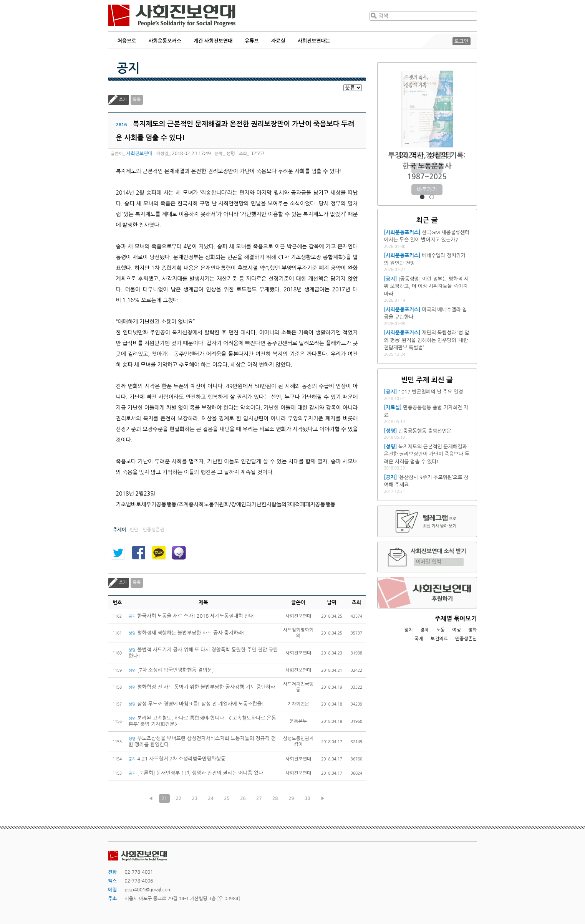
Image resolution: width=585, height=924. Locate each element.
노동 (440, 630)
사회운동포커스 (165, 41)
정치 (409, 630)
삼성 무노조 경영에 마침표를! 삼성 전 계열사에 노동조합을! (196, 704)
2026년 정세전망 (427, 155)
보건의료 (439, 639)
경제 (425, 630)
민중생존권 (466, 639)
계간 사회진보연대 (213, 41)
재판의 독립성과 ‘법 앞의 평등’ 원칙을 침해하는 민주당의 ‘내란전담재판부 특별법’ (427, 340)
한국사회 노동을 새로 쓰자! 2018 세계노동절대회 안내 (191, 616)
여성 (457, 630)
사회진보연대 (172, 16)
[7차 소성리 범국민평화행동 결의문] (171, 670)
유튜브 (252, 41)
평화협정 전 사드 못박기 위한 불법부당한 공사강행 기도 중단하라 (202, 687)
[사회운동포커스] (402, 232)
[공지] (391, 279)
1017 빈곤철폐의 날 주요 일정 (431, 392)
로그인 (462, 41)
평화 (473, 630)
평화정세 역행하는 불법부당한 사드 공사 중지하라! (188, 633)
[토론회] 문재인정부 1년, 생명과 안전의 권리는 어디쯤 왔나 (196, 773)
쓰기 (123, 100)
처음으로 (127, 41)
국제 (419, 639)
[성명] (391, 431)
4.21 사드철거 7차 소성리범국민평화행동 (177, 759)
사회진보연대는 (314, 41)
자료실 (278, 41)
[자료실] (393, 407)
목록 (137, 100)
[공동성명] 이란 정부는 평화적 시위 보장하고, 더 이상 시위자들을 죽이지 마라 (426, 286)
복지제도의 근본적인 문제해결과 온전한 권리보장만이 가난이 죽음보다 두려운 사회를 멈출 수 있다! (427, 454)
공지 (128, 68)
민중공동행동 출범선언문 (425, 431)
